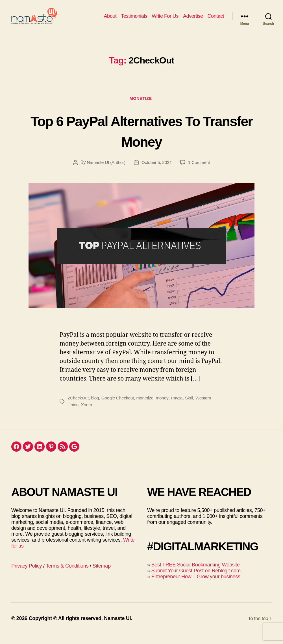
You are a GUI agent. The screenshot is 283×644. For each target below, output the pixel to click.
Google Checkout (119, 407)
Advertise (193, 20)
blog (96, 407)
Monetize (141, 107)
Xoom (87, 414)
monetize (147, 407)
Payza (180, 407)
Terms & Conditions (67, 575)
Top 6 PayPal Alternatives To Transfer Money (141, 139)
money (165, 407)
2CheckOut (79, 407)
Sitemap (102, 575)
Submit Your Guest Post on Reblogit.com (196, 580)
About (110, 20)
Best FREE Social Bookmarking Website (195, 574)
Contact (216, 20)
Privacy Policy (27, 575)
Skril (193, 407)
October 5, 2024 (157, 172)
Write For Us (165, 20)
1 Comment (200, 172)
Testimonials (134, 20)
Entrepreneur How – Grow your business (196, 586)
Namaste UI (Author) (105, 172)
